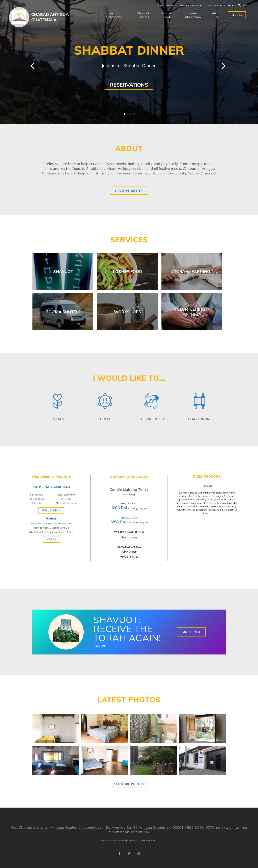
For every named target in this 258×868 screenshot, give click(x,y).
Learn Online (200, 419)
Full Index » (51, 511)
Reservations (129, 85)
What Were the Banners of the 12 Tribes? (51, 532)
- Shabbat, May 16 (129, 522)
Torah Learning (192, 271)
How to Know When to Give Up (51, 528)
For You (207, 486)
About (170, 5)
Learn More (129, 191)
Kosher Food (166, 15)
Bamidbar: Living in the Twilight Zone (51, 523)
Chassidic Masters (66, 503)
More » (51, 539)
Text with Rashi (36, 499)
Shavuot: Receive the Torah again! (127, 629)
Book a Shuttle (63, 312)
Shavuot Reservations (113, 15)
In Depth (66, 499)
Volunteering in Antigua (192, 312)
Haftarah (36, 503)
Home (160, 5)
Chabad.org (121, 841)
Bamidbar (129, 537)
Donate (237, 15)
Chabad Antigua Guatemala (50, 17)
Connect (106, 419)
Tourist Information (193, 15)
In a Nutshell (36, 495)
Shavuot (63, 271)
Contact (231, 5)
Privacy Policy (150, 841)
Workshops (127, 312)
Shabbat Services (143, 15)
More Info (191, 632)
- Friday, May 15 (129, 508)
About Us (216, 15)
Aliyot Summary (66, 495)
